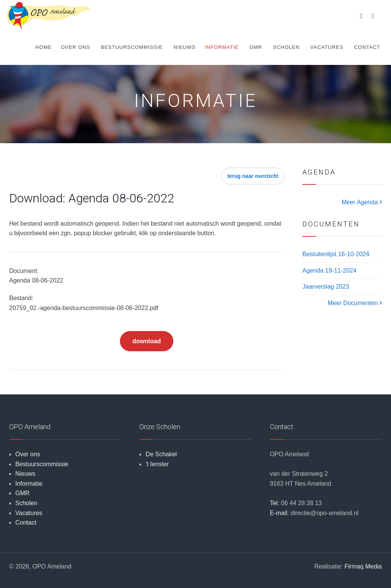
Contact (367, 47)
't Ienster (157, 464)
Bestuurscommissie (132, 47)
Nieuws (184, 47)
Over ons (75, 47)
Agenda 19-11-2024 (329, 271)
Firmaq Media (363, 566)
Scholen (286, 47)
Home (43, 47)
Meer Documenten (355, 303)
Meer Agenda (362, 202)
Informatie (222, 47)
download (147, 341)
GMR (256, 47)
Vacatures (327, 47)
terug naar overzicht (253, 176)
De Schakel (161, 454)
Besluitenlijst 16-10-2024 (336, 254)
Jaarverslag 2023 (326, 287)
